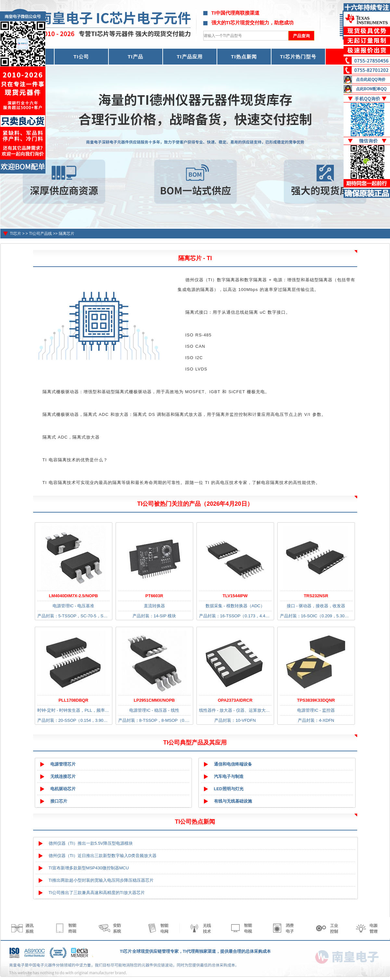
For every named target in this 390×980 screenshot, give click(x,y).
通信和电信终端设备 (233, 764)
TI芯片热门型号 (298, 57)
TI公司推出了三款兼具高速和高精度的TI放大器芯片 (97, 893)
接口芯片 (59, 801)
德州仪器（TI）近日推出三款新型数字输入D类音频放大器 (103, 856)
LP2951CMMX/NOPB (154, 700)
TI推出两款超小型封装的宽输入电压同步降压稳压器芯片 (101, 880)
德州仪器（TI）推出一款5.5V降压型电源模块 (91, 843)
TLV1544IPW (235, 596)
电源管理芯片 (63, 764)
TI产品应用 (189, 57)
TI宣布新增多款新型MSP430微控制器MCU (89, 868)
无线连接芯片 (63, 776)
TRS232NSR (316, 596)
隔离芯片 (67, 234)
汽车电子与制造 (229, 776)
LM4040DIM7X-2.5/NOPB (74, 596)
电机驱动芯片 (63, 789)
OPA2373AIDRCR (235, 700)
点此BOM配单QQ (371, 89)
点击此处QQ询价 (371, 79)
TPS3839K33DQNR (316, 700)
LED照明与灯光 (229, 789)
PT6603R (154, 596)
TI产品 (135, 57)
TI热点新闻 (244, 57)
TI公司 (81, 57)
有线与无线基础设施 (233, 801)
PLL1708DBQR (73, 700)
